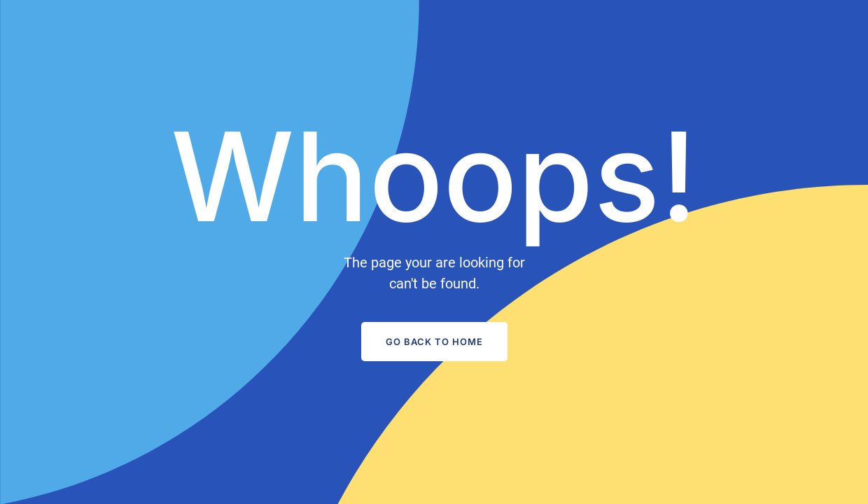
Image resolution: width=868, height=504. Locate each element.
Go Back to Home (434, 342)
